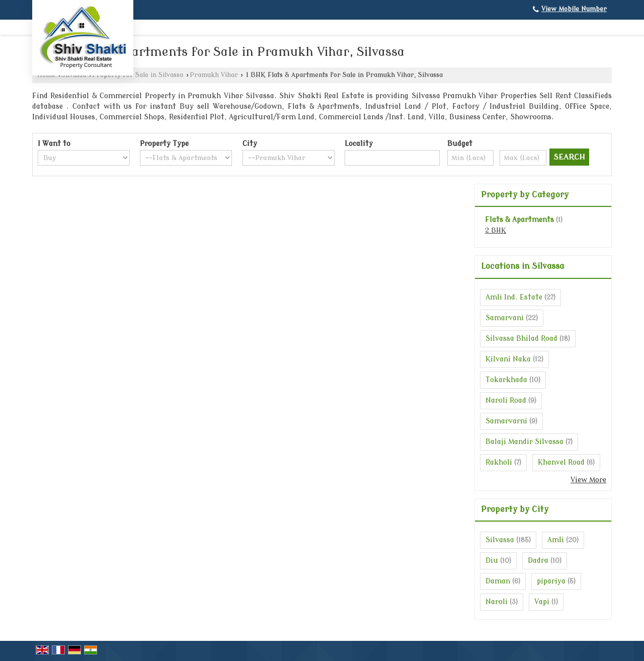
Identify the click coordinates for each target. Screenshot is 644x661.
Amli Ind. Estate (514, 297)
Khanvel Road (561, 462)
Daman (498, 581)
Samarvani (505, 318)
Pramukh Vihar (214, 75)
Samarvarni (506, 421)
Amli (556, 540)
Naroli (497, 602)
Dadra (538, 561)
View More (588, 480)
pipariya (551, 581)
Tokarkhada (506, 380)
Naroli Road (506, 400)
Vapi (542, 602)
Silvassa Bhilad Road (521, 339)
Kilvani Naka (508, 359)
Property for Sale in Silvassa (138, 75)
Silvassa (500, 540)
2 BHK (496, 231)
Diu (492, 561)
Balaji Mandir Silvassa (525, 442)
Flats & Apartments (519, 220)
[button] (574, 9)
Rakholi (499, 462)
